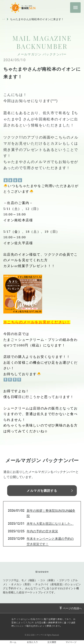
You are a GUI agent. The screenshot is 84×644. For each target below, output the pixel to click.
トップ (6, 19)
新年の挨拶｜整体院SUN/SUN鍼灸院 (51, 513)
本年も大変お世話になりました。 (50, 524)
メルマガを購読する (42, 491)
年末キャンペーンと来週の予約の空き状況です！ (50, 541)
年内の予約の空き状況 (42, 531)
